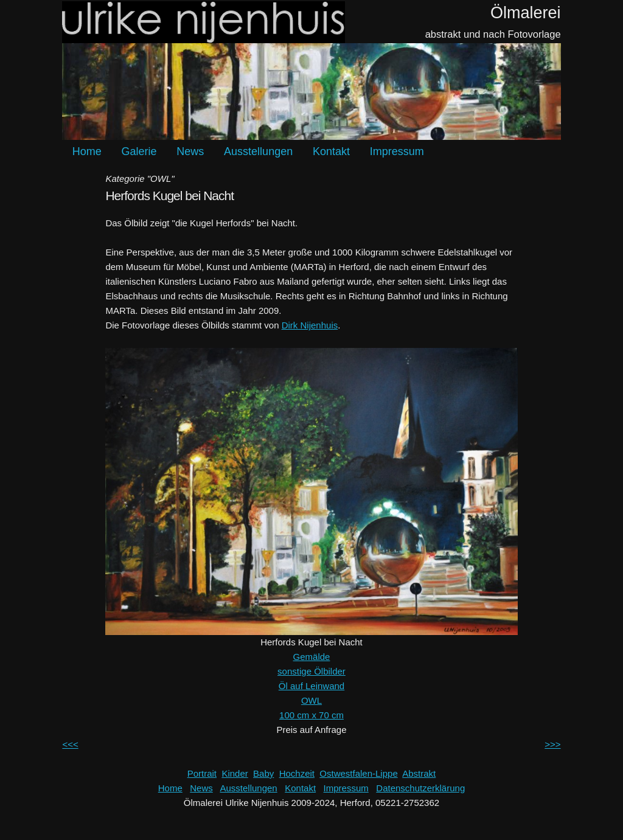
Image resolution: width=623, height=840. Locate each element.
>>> (552, 744)
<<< (70, 744)
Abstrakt (419, 773)
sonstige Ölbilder (311, 671)
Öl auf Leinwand (311, 686)
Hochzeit (297, 773)
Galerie (139, 151)
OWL (311, 700)
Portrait (202, 773)
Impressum (397, 151)
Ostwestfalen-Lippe (358, 773)
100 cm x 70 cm (311, 715)
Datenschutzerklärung (420, 788)
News (190, 151)
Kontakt (331, 151)
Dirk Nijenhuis (310, 325)
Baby (263, 773)
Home (87, 151)
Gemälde (312, 657)
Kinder (235, 773)
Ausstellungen (258, 151)
